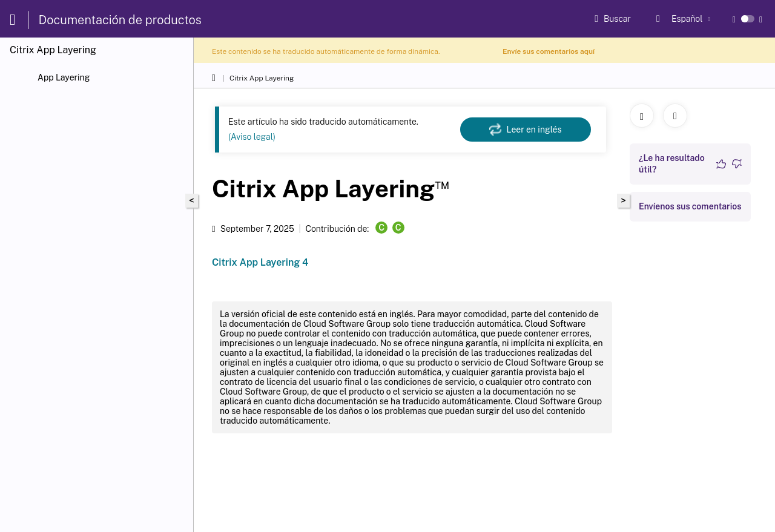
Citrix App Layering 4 (260, 262)
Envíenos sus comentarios (690, 206)
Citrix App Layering (262, 78)
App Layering (64, 77)
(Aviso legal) (252, 137)
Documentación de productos (120, 20)
